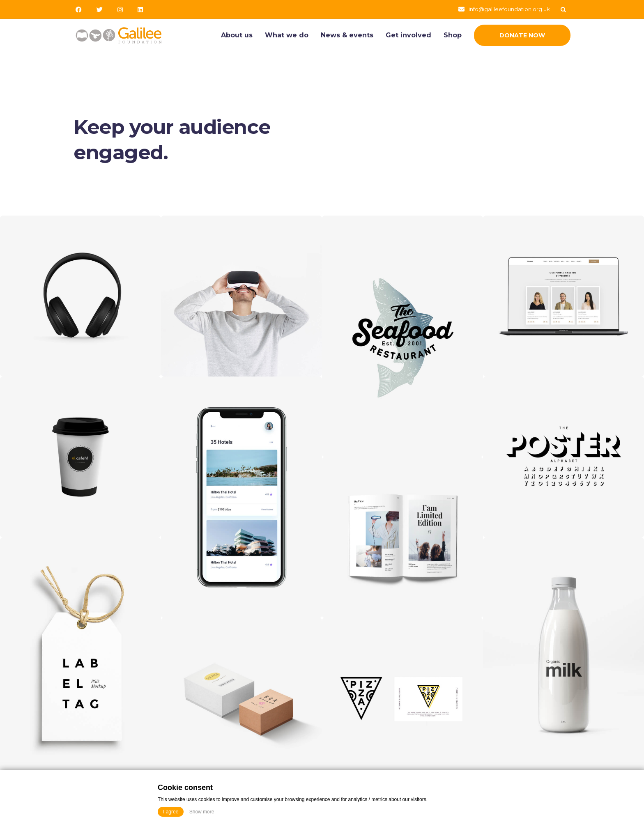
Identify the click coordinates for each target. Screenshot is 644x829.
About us (237, 35)
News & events (347, 35)
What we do (287, 35)
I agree (171, 812)
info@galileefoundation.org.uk (509, 9)
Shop (453, 35)
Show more (202, 812)
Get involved (408, 35)
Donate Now (522, 35)
